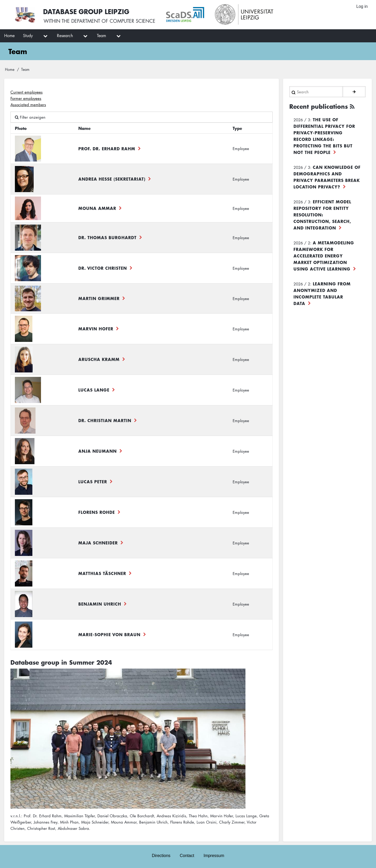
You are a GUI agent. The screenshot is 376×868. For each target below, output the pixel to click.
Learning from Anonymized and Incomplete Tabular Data (322, 293)
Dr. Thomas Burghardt (107, 237)
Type (237, 128)
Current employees (27, 92)
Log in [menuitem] (362, 6)
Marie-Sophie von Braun (109, 634)
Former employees (26, 98)
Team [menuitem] (101, 36)
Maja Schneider (98, 543)
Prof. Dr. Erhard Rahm (107, 148)
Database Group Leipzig (87, 11)
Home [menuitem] (9, 36)
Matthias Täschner (102, 573)
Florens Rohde (97, 512)
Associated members (28, 105)
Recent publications (319, 106)
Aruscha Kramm (99, 359)
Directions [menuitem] (161, 855)
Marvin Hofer (96, 329)
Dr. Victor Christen (103, 268)
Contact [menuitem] (187, 855)
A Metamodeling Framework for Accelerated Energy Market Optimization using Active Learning (324, 255)
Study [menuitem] (28, 36)
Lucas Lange (94, 390)
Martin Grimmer (99, 298)
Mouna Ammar (97, 208)
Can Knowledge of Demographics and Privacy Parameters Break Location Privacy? (327, 177)
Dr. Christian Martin (105, 420)
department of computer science (113, 21)
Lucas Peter (93, 481)
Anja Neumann (98, 451)
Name (84, 128)
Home (10, 69)
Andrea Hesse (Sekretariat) (112, 179)
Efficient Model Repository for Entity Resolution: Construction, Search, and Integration (322, 214)
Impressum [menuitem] (214, 855)
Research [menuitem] (65, 36)
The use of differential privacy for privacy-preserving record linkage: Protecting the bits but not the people (324, 136)
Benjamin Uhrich (100, 604)
